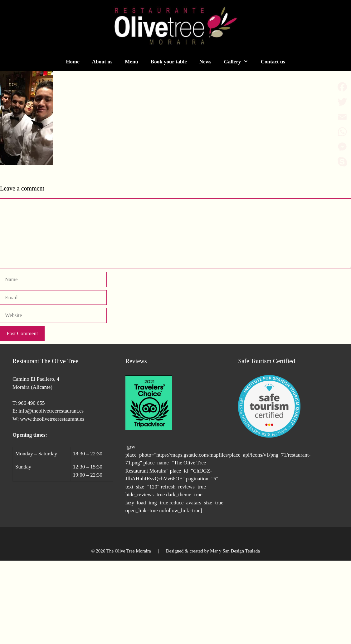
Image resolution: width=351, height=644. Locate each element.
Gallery (239, 62)
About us (102, 62)
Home (73, 62)
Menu (132, 62)
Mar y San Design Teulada (235, 551)
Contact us (273, 62)
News (205, 62)
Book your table (169, 62)
